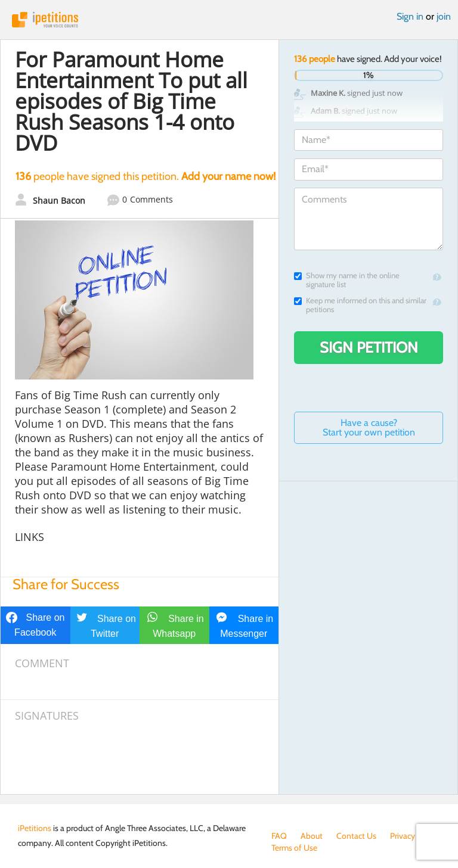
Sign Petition (369, 347)
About (312, 836)
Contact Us (356, 836)
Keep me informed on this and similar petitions (360, 305)
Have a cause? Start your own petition (369, 427)
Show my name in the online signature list (347, 280)
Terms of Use (294, 848)
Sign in (410, 16)
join (444, 16)
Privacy (403, 836)
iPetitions (229, 20)
